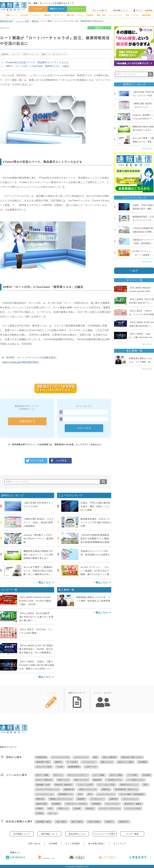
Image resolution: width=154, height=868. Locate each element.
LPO (80, 794)
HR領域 (40, 813)
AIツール (52, 813)
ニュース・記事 (22, 21)
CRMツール (63, 808)
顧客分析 (40, 799)
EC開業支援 (41, 757)
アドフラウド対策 (133, 808)
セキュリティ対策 (44, 767)
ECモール (59, 15)
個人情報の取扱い (97, 844)
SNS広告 (90, 808)
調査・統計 (101, 15)
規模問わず (124, 822)
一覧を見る (146, 148)
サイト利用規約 (73, 844)
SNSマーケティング (31, 54)
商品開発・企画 (43, 785)
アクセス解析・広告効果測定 (132, 794)
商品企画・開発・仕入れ (132, 757)
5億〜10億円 (77, 822)
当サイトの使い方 (100, 10)
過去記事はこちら (77, 834)
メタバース (16, 54)
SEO (145, 785)
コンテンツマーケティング (47, 789)
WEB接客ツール (66, 794)
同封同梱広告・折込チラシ (126, 789)
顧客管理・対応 (43, 762)
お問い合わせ (34, 844)
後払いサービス (81, 780)
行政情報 (90, 15)
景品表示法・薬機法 (133, 804)
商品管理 (97, 780)
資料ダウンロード (57, 9)
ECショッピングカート (78, 775)
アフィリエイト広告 (106, 785)
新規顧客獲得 (74, 767)
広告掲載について (22, 834)
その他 (60, 767)
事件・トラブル (132, 15)
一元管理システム (114, 780)
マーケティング (116, 15)
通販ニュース (12, 15)
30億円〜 (109, 822)
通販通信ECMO (6, 21)
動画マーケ (46, 54)
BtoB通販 (143, 762)
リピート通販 (99, 775)
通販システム (107, 762)
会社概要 (53, 844)
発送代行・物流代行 (63, 785)
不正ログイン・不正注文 (76, 804)
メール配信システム (136, 780)
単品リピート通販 (125, 762)
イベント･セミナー (77, 9)
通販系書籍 (146, 15)
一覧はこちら (44, 582)
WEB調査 (96, 804)
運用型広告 (69, 789)
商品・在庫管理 (110, 757)
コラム (80, 15)
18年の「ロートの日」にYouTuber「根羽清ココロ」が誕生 (37, 66)
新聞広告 (106, 789)
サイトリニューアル (61, 757)
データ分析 (72, 762)
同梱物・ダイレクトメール (61, 799)
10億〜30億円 (94, 822)
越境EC (58, 762)
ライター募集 (132, 834)
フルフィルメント (130, 799)
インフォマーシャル (45, 794)
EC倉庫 (77, 808)
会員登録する (27, 421)
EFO (90, 794)
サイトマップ (120, 844)
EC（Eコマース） (60, 54)
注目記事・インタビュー (31, 15)
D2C (50, 808)
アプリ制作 (132, 775)
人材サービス (91, 767)
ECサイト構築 (116, 775)
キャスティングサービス (110, 808)
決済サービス (63, 780)
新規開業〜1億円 (43, 822)
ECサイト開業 (42, 775)
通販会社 (48, 15)
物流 (95, 757)
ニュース (38, 9)
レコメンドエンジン (106, 794)
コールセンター (89, 762)
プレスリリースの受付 (105, 834)
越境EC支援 (41, 804)
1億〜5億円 (61, 822)
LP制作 (39, 808)
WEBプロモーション (129, 785)
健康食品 (5, 54)
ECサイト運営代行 (44, 780)
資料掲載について (120, 10)
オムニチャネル (112, 804)
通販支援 (70, 15)
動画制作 (81, 799)
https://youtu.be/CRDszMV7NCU (21, 362)
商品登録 (147, 775)
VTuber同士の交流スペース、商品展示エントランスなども (37, 62)
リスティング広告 (85, 785)
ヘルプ (134, 271)
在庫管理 (113, 799)
